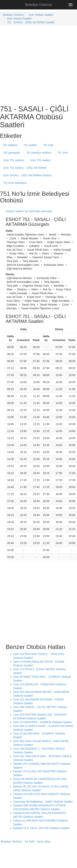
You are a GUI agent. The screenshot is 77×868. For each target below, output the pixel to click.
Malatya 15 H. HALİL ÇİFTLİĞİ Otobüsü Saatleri (41, 828)
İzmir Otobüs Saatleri (41, 15)
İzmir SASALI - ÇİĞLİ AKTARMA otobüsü (27, 175)
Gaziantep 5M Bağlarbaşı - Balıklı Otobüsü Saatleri (43, 802)
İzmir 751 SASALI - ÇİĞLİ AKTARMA (25, 168)
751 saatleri (30, 145)
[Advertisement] (35, 65)
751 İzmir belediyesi (15, 183)
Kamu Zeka (44, 842)
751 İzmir (63, 153)
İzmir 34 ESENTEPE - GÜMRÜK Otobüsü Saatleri (43, 722)
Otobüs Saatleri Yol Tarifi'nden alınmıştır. (29, 211)
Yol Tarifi (29, 842)
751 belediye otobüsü (39, 153)
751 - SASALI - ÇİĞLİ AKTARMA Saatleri (31, 22)
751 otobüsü (10, 145)
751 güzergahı (12, 153)
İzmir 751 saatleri (40, 160)
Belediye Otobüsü (38, 5)
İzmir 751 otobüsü (14, 160)
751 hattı (48, 145)
